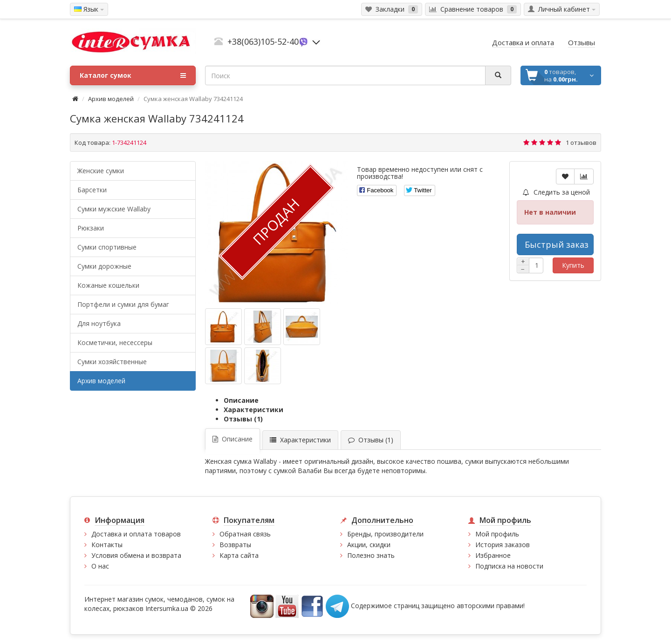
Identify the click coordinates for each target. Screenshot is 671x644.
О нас (100, 566)
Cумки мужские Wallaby (114, 209)
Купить (573, 265)
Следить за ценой (556, 192)
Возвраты (235, 545)
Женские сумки (101, 171)
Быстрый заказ (557, 244)
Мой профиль (497, 534)
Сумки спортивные (107, 247)
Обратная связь (245, 534)
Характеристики (253, 410)
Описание (241, 400)
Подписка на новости (509, 566)
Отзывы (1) (243, 419)
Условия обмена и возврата (136, 555)
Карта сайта (239, 555)
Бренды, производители (385, 534)
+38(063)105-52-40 (263, 41)
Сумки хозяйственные (112, 362)
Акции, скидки (369, 545)
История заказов (503, 545)
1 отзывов (581, 142)
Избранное (493, 555)
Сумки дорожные (104, 266)
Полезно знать (371, 555)
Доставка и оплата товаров (136, 534)
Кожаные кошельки (108, 285)
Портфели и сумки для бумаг (123, 304)
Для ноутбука (99, 323)
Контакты (107, 545)
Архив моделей (111, 99)
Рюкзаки (91, 228)
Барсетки (92, 190)
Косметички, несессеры (115, 342)
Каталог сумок (133, 75)
